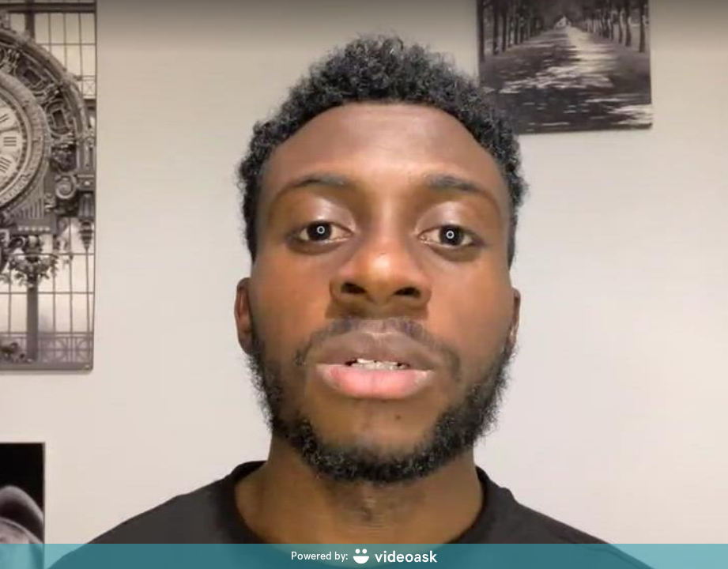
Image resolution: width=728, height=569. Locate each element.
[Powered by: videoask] (364, 556)
